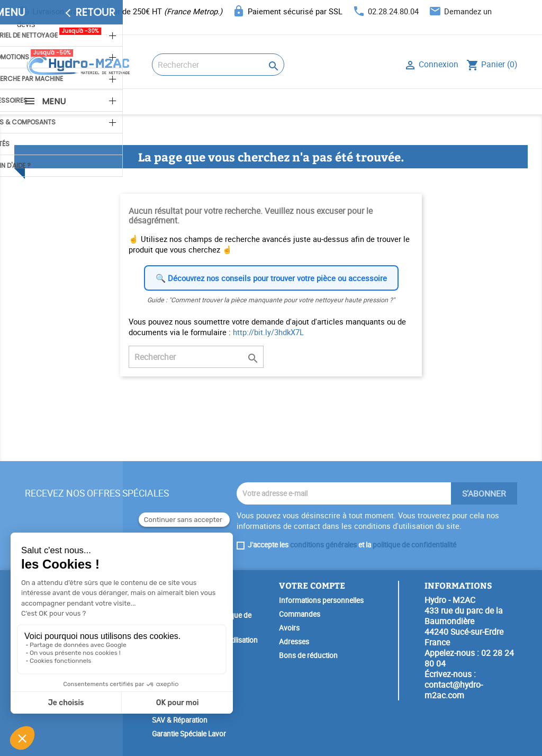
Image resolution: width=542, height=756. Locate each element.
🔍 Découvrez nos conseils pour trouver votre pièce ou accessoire (271, 278)
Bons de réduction (308, 655)
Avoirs (289, 628)
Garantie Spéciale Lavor (189, 734)
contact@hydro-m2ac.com (454, 690)
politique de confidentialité (414, 545)
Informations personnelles (321, 600)
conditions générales (323, 545)
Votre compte (312, 585)
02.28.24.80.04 (393, 11)
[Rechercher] (218, 65)
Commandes (300, 614)
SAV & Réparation (180, 720)
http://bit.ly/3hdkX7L (268, 332)
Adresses (294, 642)
